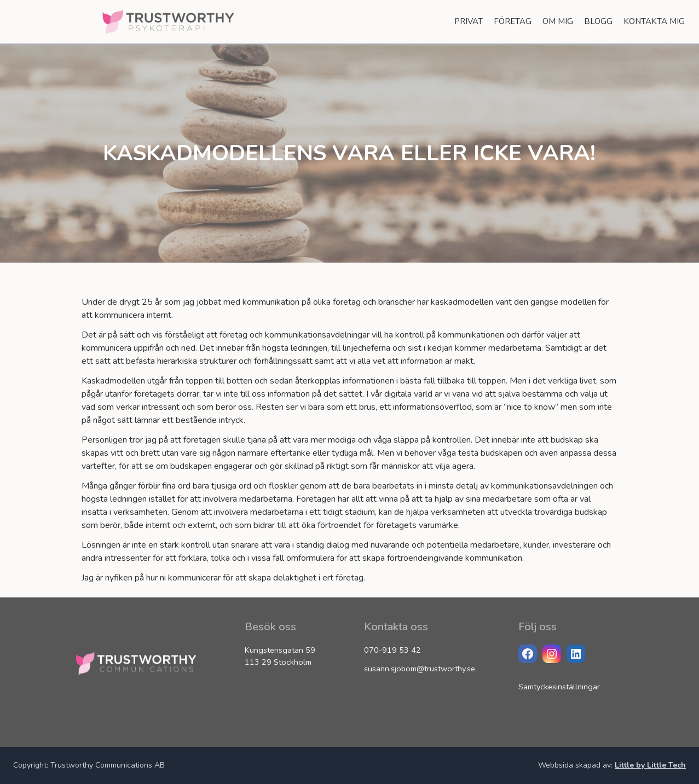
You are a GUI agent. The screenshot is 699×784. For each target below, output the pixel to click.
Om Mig (558, 21)
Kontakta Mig (654, 21)
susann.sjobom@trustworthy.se (420, 669)
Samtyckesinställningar (559, 687)
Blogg (598, 21)
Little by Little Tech (650, 765)
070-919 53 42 (392, 650)
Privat (469, 21)
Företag (513, 21)
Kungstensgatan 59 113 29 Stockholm (280, 656)
